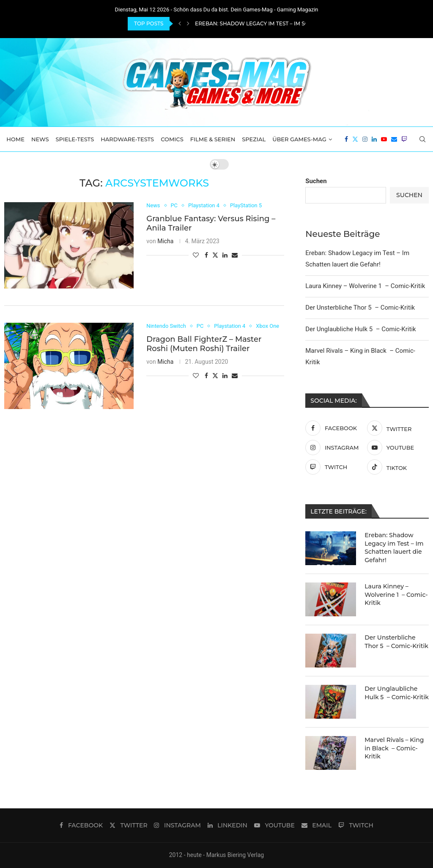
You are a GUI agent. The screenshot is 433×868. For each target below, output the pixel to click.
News (40, 139)
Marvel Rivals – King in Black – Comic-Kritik (394, 748)
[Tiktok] (396, 467)
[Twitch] (404, 139)
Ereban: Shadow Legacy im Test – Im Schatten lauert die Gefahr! (394, 548)
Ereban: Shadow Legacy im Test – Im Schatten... (264, 23)
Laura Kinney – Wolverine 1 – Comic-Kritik (365, 286)
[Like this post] (196, 255)
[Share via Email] (235, 255)
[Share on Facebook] (206, 255)
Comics (172, 139)
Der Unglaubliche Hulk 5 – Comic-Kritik (360, 329)
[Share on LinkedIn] (225, 255)
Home (15, 139)
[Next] (188, 24)
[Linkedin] (374, 139)
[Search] (422, 139)
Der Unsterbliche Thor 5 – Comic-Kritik (360, 308)
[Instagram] (365, 139)
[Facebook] (346, 139)
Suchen (316, 181)
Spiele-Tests (75, 139)
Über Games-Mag (299, 139)
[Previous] (180, 24)
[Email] (394, 139)
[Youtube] (384, 139)
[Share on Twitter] (215, 255)
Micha (165, 241)
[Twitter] (355, 139)
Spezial (254, 139)
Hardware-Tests (127, 139)
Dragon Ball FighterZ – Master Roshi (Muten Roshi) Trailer (204, 344)
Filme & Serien (213, 139)
